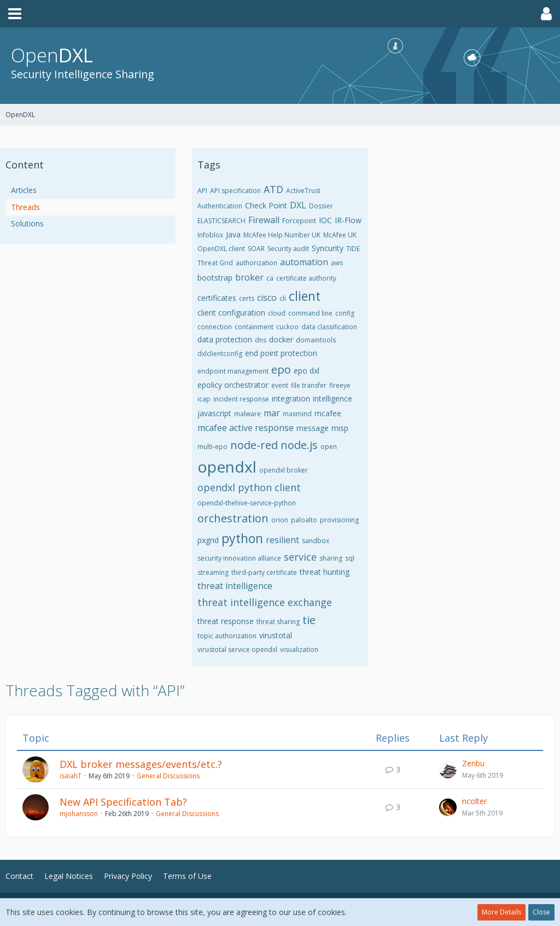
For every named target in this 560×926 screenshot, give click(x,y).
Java (233, 234)
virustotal (276, 635)
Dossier (321, 206)
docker (281, 339)
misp (340, 428)
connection (215, 327)
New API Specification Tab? (123, 802)
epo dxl (307, 371)
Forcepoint (299, 221)
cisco (267, 298)
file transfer (309, 385)
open (329, 447)
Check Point (266, 205)
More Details (501, 912)
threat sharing (278, 622)
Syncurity (328, 248)
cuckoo (287, 327)
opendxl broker (284, 470)
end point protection (281, 353)
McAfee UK (340, 235)
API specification (235, 191)
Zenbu (473, 763)
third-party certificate (264, 572)
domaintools (316, 340)
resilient (282, 540)
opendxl (227, 467)
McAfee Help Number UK (282, 235)
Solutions (27, 223)
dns (261, 340)
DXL (298, 205)
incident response (241, 399)
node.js (299, 445)
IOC (325, 220)
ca (270, 278)
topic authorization (227, 636)
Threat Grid (215, 263)
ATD (273, 189)
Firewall (264, 220)
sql (350, 558)
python (242, 538)
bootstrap (215, 278)
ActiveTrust (303, 191)
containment (254, 327)
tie (309, 620)
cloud (277, 313)
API (202, 191)
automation (304, 262)
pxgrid (208, 540)
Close (541, 912)
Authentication (220, 206)
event (280, 385)
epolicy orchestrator (233, 385)
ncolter (474, 801)
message (313, 428)
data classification (329, 327)
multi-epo (212, 447)
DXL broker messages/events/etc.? (141, 764)
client (305, 296)
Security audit (288, 249)
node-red (254, 445)
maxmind (297, 414)
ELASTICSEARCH (221, 221)
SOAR (256, 249)
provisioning (339, 520)
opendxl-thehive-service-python (247, 503)
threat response (226, 621)
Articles (24, 190)
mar (272, 413)
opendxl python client (249, 487)
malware (247, 414)
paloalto (304, 520)
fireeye (340, 385)
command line (310, 313)
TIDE (353, 249)
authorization (256, 263)
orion (280, 520)
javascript (214, 413)
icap (204, 399)
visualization (299, 650)
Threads (25, 207)
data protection (225, 339)
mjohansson (79, 814)
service (300, 557)
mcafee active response (246, 428)
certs (247, 298)
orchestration (233, 518)
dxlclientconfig (220, 354)
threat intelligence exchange (265, 602)
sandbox (316, 541)
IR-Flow (348, 220)
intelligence (332, 398)
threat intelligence (235, 586)
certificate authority (306, 278)
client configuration (231, 313)
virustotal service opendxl (237, 650)
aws (337, 263)
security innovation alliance (239, 558)
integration (291, 398)
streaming (213, 572)
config (345, 313)
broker (249, 277)
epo (281, 369)
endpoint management (233, 371)
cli (283, 298)
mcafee (328, 413)
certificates (217, 298)
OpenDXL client (221, 249)
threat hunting (325, 572)
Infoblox (210, 235)
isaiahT (71, 776)
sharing (331, 558)
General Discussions (168, 776)
